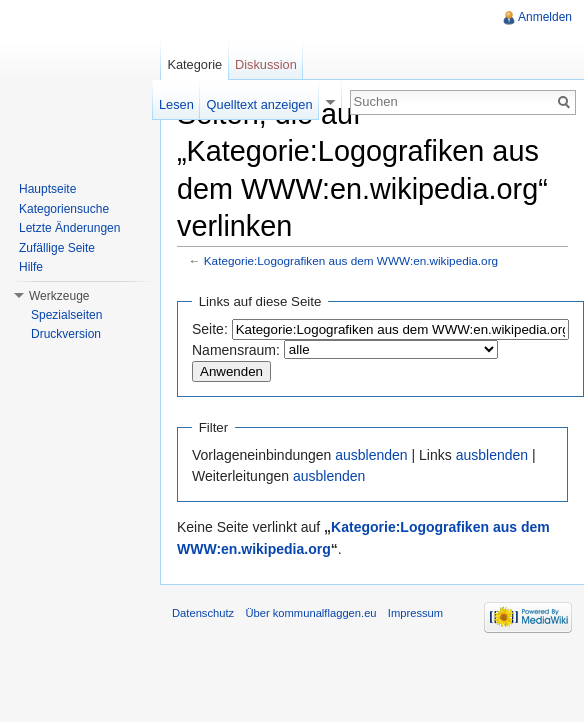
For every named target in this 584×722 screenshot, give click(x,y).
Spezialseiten (66, 315)
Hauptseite (47, 189)
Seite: (210, 329)
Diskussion (266, 64)
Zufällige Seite (57, 248)
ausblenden (371, 455)
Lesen (176, 104)
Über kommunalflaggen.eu (310, 613)
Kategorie (194, 64)
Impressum (415, 613)
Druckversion (66, 334)
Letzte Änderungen (69, 228)
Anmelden (545, 17)
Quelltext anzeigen (260, 104)
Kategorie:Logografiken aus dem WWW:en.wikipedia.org (351, 260)
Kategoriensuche (64, 209)
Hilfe (31, 267)
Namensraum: (236, 350)
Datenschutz (203, 613)
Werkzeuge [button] (59, 296)
